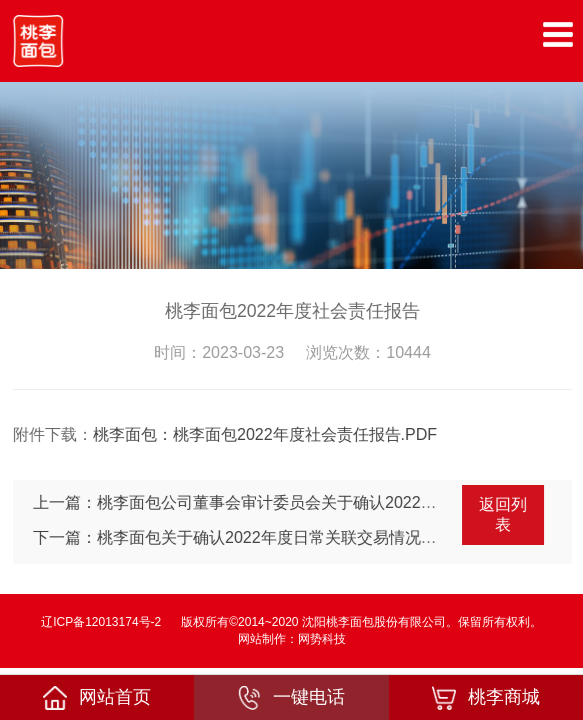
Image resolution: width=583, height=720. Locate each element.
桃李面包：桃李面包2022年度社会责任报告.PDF (267, 434)
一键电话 (291, 698)
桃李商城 (486, 698)
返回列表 (505, 514)
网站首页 (97, 698)
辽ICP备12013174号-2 (101, 622)
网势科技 (322, 639)
